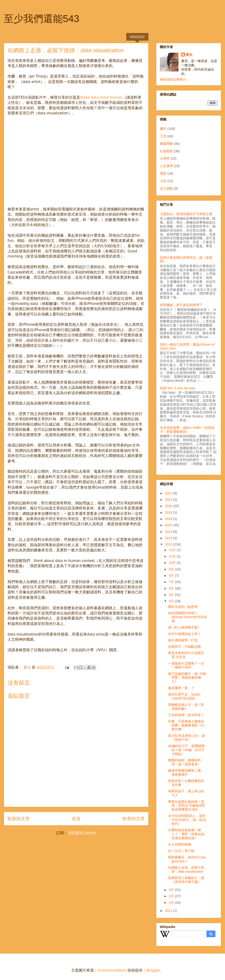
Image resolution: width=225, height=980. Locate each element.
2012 (169, 544)
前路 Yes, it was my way (177, 388)
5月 (172, 595)
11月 (173, 556)
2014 (169, 532)
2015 (169, 525)
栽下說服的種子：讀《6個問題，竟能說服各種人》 (187, 678)
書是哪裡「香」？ (181, 688)
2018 (169, 519)
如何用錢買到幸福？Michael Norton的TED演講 (187, 617)
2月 (172, 896)
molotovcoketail (112, 970)
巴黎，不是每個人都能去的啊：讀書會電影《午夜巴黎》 (186, 725)
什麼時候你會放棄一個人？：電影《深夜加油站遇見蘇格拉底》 (186, 834)
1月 (172, 903)
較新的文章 (19, 818)
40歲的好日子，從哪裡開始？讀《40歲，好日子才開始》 (186, 750)
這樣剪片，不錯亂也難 (184, 647)
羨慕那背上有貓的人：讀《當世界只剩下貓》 (186, 880)
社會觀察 (166, 151)
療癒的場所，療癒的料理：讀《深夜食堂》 (185, 762)
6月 (172, 588)
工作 (163, 136)
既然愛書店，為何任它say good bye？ (187, 859)
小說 (163, 181)
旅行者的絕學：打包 (183, 640)
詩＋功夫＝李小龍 (181, 851)
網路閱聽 (166, 144)
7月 (172, 582)
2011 (169, 911)
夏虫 (189, 55)
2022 (169, 493)
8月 (172, 576)
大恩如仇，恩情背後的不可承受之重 (186, 214)
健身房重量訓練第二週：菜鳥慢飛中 (186, 772)
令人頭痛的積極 (180, 844)
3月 (172, 890)
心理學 (165, 158)
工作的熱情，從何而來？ (186, 715)
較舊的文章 (134, 818)
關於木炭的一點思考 (183, 607)
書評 (163, 129)
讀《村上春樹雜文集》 (184, 627)
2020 (169, 506)
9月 (172, 569)
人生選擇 (166, 166)
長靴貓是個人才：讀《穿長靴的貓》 (186, 707)
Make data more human (101, 97)
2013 (169, 538)
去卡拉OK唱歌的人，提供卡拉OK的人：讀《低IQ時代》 (187, 820)
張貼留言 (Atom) (82, 833)
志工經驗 (166, 188)
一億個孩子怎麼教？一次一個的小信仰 (186, 665)
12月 (173, 550)
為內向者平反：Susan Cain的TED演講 (184, 696)
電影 (163, 173)
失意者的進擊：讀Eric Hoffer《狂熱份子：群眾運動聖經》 (187, 430)
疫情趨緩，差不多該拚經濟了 (181, 305)
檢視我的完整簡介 (173, 79)
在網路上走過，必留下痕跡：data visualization (186, 870)
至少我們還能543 (41, 19)
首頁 (76, 818)
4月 (172, 601)
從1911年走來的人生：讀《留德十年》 (186, 738)
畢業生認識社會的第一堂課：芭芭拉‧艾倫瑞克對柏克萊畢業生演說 (187, 806)
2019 (169, 512)
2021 (169, 500)
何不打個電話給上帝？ (184, 634)
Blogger (153, 970)
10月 (173, 563)
